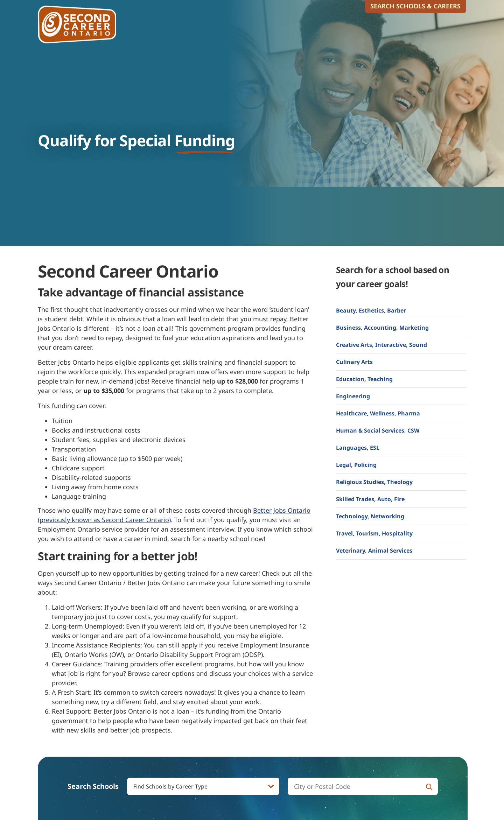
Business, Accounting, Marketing (382, 328)
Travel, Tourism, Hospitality (374, 533)
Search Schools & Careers (415, 6)
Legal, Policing (356, 465)
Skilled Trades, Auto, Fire (370, 499)
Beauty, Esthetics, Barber (371, 310)
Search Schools (93, 786)
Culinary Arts (354, 362)
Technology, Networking (370, 516)
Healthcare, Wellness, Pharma (378, 413)
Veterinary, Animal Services (374, 551)
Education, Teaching (364, 379)
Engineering (353, 396)
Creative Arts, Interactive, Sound (381, 345)
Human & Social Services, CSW (378, 430)
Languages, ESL (358, 448)
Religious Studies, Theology (374, 482)
